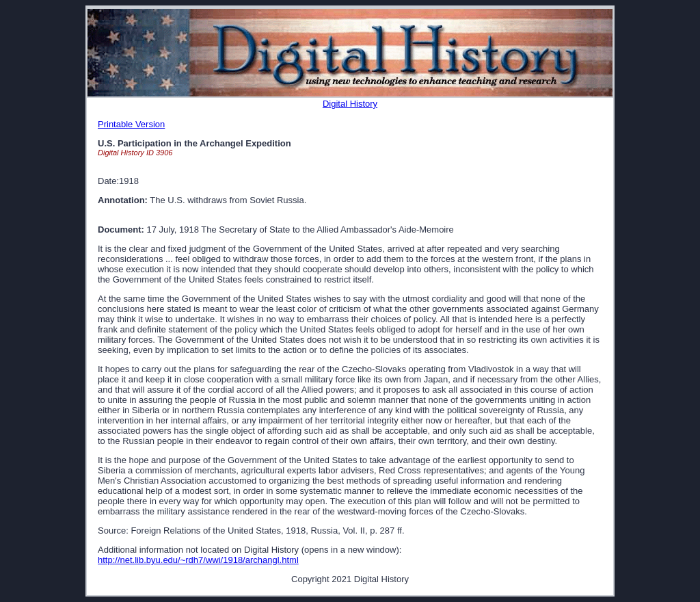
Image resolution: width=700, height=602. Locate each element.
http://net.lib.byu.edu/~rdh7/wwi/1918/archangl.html (198, 560)
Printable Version (131, 124)
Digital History (350, 104)
